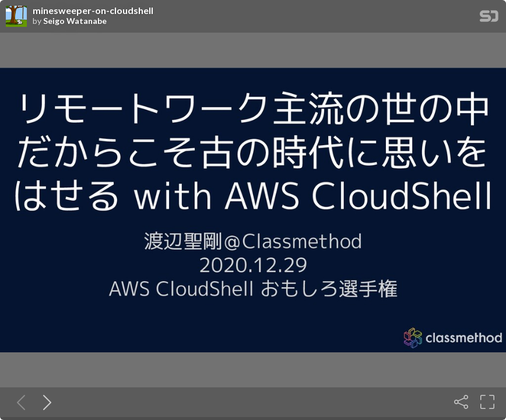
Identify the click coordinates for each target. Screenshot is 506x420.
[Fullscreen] (487, 402)
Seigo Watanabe (75, 21)
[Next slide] (45, 402)
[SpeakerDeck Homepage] (489, 18)
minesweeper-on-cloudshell (93, 10)
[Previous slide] (19, 402)
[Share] (461, 402)
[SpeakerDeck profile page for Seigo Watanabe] (16, 17)
